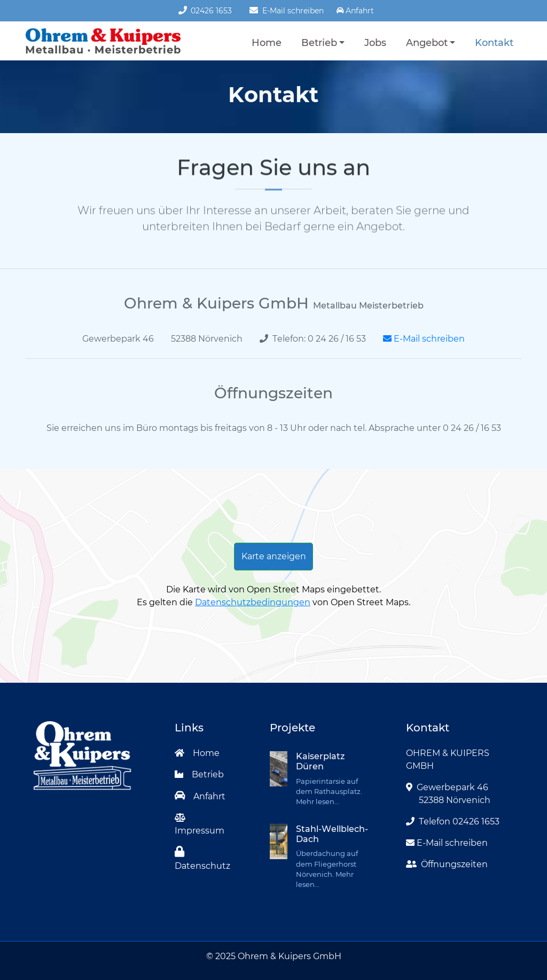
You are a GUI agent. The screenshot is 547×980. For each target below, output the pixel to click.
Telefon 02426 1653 (453, 821)
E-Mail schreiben (286, 11)
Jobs (375, 43)
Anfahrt (200, 796)
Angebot (427, 43)
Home (267, 43)
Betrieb (319, 43)
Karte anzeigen (274, 556)
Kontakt (494, 43)
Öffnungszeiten (447, 864)
